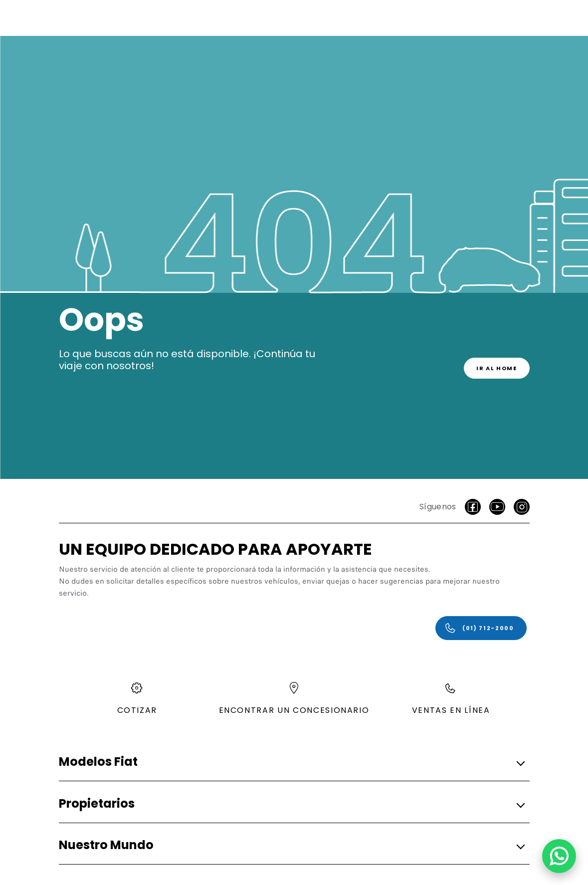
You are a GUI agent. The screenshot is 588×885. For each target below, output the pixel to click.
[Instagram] (522, 507)
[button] (291, 763)
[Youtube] (497, 507)
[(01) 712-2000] (481, 628)
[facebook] (473, 507)
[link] (497, 368)
